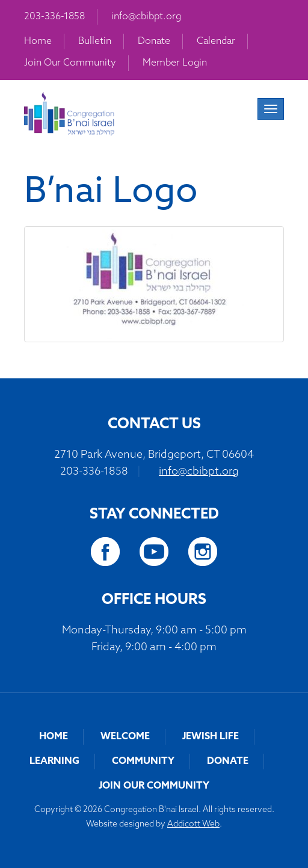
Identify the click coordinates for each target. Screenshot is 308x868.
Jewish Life (211, 737)
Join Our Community (70, 63)
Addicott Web (193, 824)
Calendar (216, 42)
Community (143, 762)
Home (38, 42)
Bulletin (95, 42)
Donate (154, 42)
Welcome (125, 737)
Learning (54, 762)
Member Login (175, 63)
